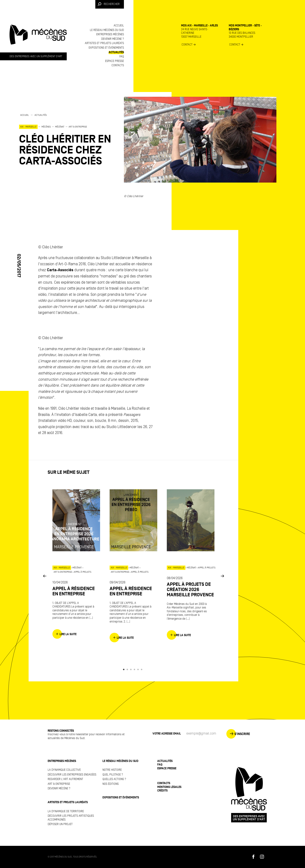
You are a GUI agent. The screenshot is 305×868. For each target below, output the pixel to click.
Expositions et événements (106, 48)
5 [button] (139, 669)
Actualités (116, 52)
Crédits (162, 791)
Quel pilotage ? (113, 775)
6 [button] (142, 669)
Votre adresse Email (167, 734)
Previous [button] (45, 576)
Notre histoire (112, 770)
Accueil (119, 26)
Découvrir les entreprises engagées (72, 775)
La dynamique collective (64, 770)
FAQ (122, 57)
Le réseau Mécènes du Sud (107, 30)
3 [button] (132, 669)
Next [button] (222, 576)
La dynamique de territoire (66, 811)
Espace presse (114, 61)
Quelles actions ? (114, 779)
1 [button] (125, 669)
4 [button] (135, 669)
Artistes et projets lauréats (104, 43)
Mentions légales (169, 787)
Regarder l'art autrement (65, 779)
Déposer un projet (60, 824)
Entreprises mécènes (110, 34)
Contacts (118, 65)
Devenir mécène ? (113, 39)
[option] (67, 140)
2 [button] (128, 669)
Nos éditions (111, 784)
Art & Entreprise (59, 784)
